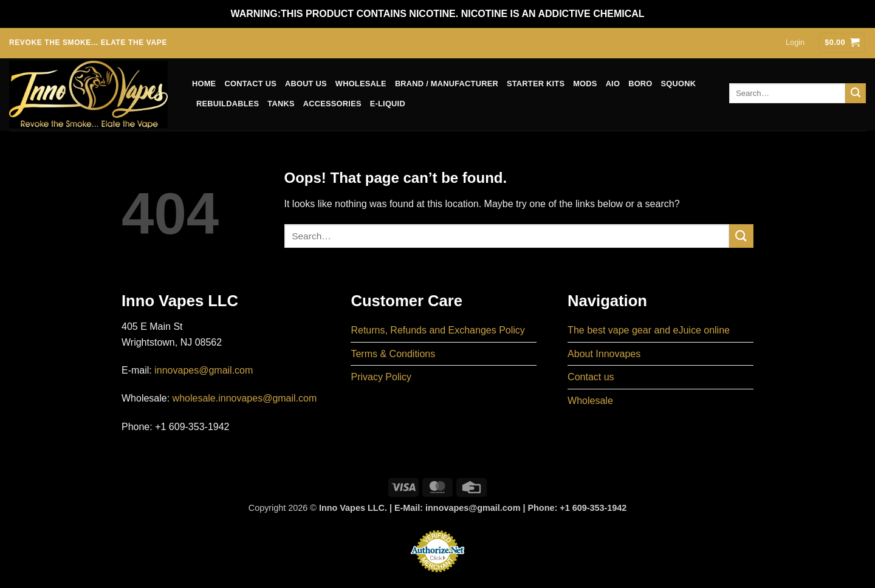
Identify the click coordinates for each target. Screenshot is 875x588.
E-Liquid (388, 104)
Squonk (679, 84)
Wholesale (361, 84)
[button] (795, 43)
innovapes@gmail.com (204, 370)
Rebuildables (228, 104)
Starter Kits (536, 84)
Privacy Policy (381, 377)
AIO (613, 84)
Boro (640, 84)
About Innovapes (604, 354)
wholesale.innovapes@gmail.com (245, 398)
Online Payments (438, 576)
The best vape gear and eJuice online (649, 330)
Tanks (281, 104)
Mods (585, 84)
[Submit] (856, 94)
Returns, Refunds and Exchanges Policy (437, 330)
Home (204, 84)
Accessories (332, 104)
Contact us (250, 84)
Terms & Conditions (393, 354)
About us (306, 84)
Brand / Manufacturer (447, 84)
